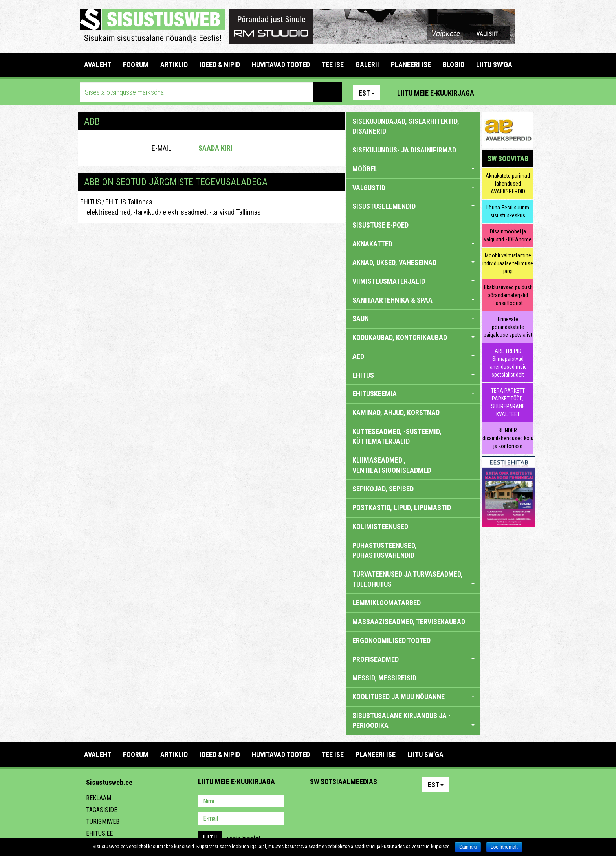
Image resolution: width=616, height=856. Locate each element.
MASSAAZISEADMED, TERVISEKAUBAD (409, 622)
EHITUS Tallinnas (129, 202)
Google (385, 802)
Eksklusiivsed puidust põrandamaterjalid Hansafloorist (508, 295)
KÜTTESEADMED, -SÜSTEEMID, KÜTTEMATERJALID (397, 436)
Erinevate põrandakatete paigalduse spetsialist (508, 327)
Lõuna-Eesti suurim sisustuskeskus (508, 211)
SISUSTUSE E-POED (380, 225)
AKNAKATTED (413, 244)
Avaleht (98, 65)
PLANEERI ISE (411, 65)
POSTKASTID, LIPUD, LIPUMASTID (402, 508)
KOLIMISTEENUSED (380, 526)
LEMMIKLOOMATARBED (387, 603)
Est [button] (367, 93)
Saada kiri (215, 148)
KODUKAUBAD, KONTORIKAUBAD (413, 337)
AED (413, 356)
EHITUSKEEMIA (413, 394)
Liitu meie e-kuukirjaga (436, 93)
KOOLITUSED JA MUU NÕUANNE (413, 697)
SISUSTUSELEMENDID (413, 206)
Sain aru (468, 847)
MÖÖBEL (413, 169)
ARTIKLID (174, 65)
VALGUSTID (413, 188)
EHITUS (91, 202)
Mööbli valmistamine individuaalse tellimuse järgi (508, 263)
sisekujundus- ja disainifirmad (404, 150)
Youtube (526, 92)
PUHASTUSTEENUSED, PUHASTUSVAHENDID (385, 550)
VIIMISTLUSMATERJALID (413, 281)
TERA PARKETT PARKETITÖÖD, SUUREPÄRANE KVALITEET (508, 402)
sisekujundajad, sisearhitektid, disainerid (406, 126)
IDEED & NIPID (220, 65)
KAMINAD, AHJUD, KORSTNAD (396, 412)
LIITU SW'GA (494, 65)
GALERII (367, 65)
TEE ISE (333, 65)
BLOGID (454, 65)
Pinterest (492, 92)
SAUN (413, 319)
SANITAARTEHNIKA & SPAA (413, 300)
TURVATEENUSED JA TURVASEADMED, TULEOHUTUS (413, 579)
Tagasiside (102, 810)
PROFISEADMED (413, 659)
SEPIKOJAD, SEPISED (383, 489)
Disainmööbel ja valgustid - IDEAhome (508, 235)
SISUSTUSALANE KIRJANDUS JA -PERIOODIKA (413, 721)
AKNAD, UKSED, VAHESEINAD (413, 262)
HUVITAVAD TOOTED (281, 65)
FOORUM (136, 65)
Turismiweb (103, 822)
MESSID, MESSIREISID (384, 678)
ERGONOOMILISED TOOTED (391, 640)
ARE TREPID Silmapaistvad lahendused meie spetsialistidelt (508, 363)
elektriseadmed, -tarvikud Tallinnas (212, 212)
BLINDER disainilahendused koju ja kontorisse (508, 438)
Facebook (509, 92)
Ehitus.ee (99, 833)
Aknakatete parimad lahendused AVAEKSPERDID (508, 184)
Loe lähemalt (504, 847)
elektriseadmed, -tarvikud (119, 212)
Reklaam (99, 798)
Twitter (368, 802)
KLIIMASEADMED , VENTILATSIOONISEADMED (392, 465)
